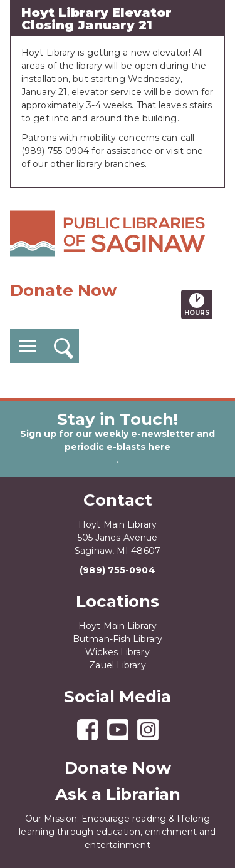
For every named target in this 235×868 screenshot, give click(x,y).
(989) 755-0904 (117, 570)
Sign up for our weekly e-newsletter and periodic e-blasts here (118, 440)
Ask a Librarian (118, 794)
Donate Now (63, 290)
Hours (198, 304)
